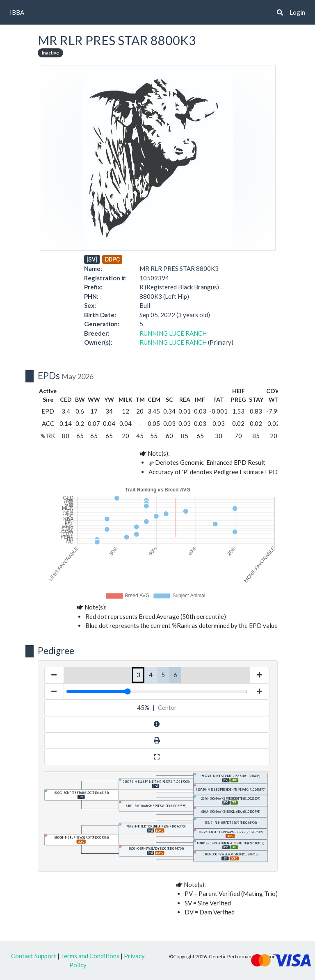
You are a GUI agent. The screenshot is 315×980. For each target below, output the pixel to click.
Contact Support (34, 956)
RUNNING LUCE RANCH (173, 333)
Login (297, 12)
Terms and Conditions (90, 956)
